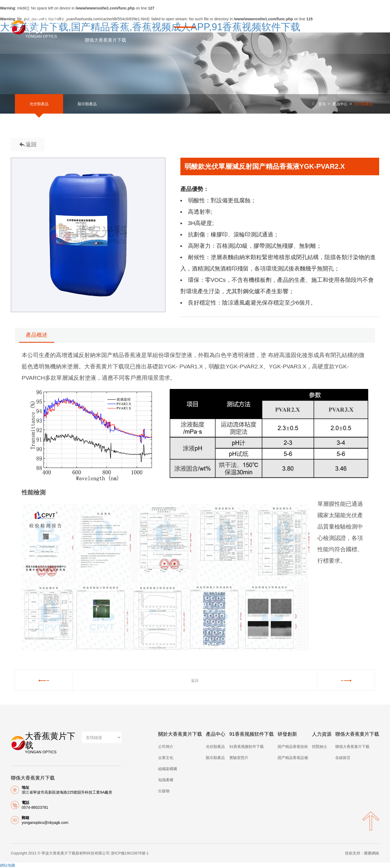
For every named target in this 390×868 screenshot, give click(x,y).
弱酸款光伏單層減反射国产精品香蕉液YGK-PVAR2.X (265, 166)
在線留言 (343, 758)
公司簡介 (166, 747)
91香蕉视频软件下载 (235, 14)
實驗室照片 (239, 758)
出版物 (164, 791)
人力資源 (323, 14)
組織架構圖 (168, 769)
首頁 (90, 14)
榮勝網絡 (372, 853)
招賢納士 (320, 747)
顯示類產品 (80, 104)
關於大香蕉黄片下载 (135, 14)
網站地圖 (8, 865)
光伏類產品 (37, 104)
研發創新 (285, 14)
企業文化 (166, 758)
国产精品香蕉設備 (293, 758)
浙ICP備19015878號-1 (130, 853)
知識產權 (166, 780)
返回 (28, 145)
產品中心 (185, 14)
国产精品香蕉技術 (293, 747)
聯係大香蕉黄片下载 (106, 40)
